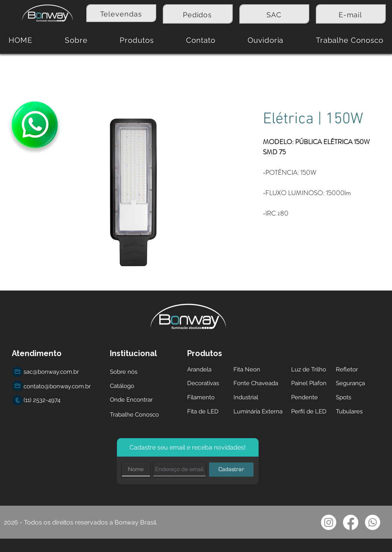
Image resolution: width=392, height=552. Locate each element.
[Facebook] (351, 522)
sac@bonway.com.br (51, 372)
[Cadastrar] (231, 470)
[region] (121, 13)
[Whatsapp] (373, 522)
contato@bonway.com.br (57, 386)
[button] (137, 40)
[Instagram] (329, 522)
